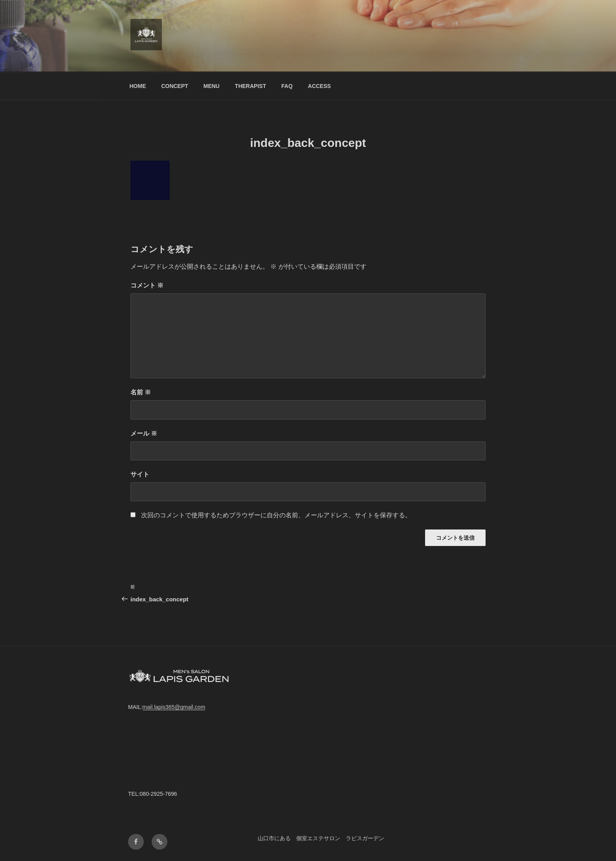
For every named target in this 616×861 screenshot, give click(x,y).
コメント (147, 285)
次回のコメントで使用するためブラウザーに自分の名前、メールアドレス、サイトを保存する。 (276, 515)
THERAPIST (250, 86)
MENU (212, 86)
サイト (140, 474)
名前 (141, 392)
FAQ (287, 86)
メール (144, 433)
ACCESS (319, 86)
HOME (138, 86)
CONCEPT (174, 86)
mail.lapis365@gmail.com (174, 707)
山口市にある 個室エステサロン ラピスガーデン (321, 838)
